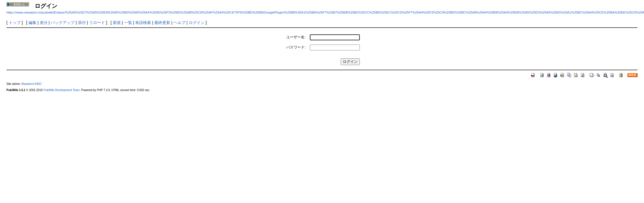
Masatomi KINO (31, 84)
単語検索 (143, 23)
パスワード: (296, 47)
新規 (117, 23)
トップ (15, 23)
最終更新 (162, 23)
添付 (82, 23)
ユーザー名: (296, 37)
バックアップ (63, 23)
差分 (44, 23)
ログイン (197, 23)
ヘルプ (179, 23)
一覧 (128, 23)
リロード (97, 23)
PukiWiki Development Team (62, 90)
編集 (32, 23)
